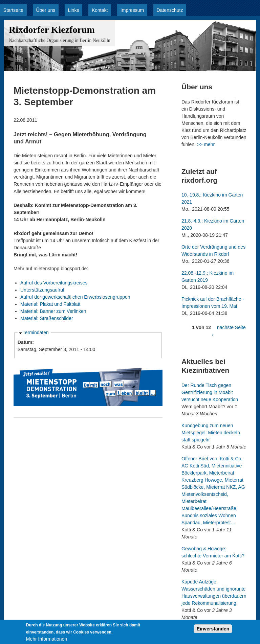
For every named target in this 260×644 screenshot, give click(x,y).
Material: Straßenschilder (47, 318)
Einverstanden (213, 630)
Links (74, 10)
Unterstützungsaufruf (42, 290)
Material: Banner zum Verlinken (53, 311)
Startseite (13, 10)
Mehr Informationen (47, 641)
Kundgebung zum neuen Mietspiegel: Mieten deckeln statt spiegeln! (211, 433)
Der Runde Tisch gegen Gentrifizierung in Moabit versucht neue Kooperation (210, 392)
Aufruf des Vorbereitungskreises (54, 283)
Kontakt (100, 10)
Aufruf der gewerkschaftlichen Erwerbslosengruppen (75, 297)
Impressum (132, 10)
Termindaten (36, 332)
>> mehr (206, 144)
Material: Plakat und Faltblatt (50, 304)
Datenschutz (170, 10)
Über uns (46, 10)
